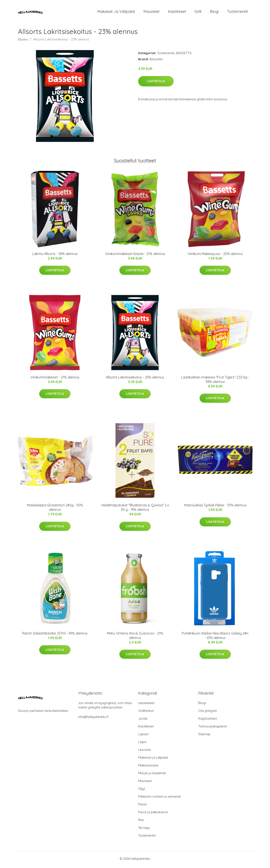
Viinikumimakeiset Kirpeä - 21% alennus (135, 256)
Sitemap (204, 736)
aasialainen (146, 705)
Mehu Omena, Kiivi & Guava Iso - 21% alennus (135, 638)
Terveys (144, 830)
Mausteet (151, 13)
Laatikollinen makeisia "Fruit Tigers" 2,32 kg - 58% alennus (215, 382)
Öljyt (142, 791)
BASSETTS (184, 55)
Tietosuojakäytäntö (213, 728)
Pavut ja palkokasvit (153, 814)
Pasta (142, 806)
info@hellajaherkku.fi (93, 719)
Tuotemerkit (237, 13)
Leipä (142, 744)
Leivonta (144, 752)
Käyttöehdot (208, 721)
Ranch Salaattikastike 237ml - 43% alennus (55, 635)
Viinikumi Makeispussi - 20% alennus (215, 256)
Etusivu (23, 41)
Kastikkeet (177, 13)
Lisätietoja (156, 83)
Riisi (141, 822)
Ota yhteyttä (207, 713)
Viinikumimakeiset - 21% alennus (55, 379)
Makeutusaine (148, 767)
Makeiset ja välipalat (116, 13)
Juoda (143, 721)
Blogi (214, 13)
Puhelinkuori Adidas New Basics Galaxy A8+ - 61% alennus (215, 638)
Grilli (198, 13)
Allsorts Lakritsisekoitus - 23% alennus (135, 379)
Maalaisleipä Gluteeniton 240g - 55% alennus (55, 510)
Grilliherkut (146, 713)
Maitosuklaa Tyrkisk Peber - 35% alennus (215, 507)
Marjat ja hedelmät (152, 775)
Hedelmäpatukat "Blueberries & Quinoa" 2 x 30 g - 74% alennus (135, 510)
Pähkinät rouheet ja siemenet (160, 799)
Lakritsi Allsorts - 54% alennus (55, 256)
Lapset (143, 736)
